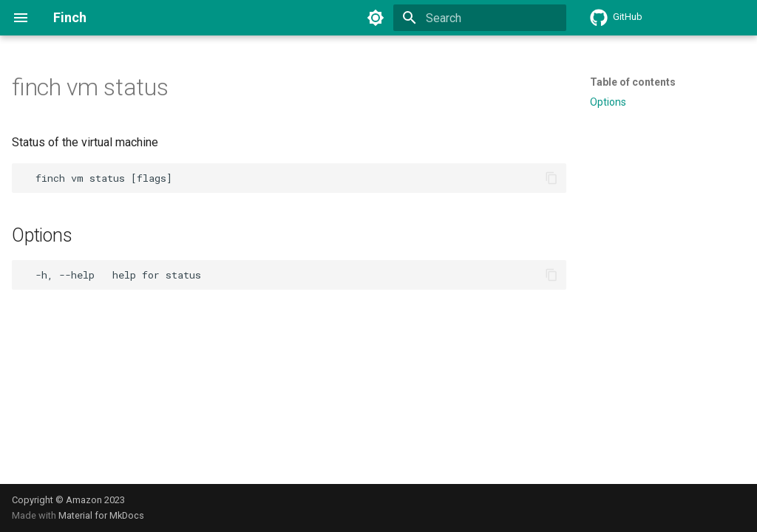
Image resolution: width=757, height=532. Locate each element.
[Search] (480, 18)
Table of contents (633, 82)
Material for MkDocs (101, 515)
